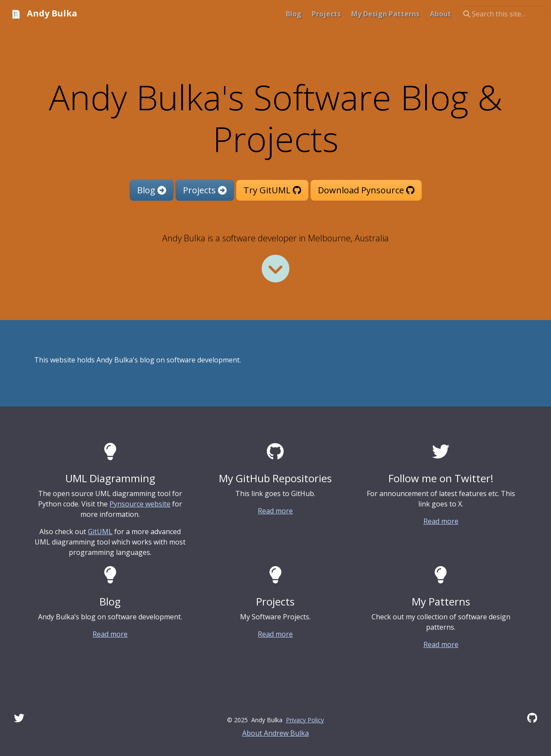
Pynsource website (140, 504)
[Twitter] (19, 718)
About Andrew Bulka (275, 733)
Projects (205, 190)
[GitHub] (532, 718)
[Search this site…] (502, 14)
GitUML (100, 532)
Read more (275, 511)
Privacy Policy (305, 720)
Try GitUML (272, 190)
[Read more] (275, 269)
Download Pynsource (366, 190)
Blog (152, 190)
